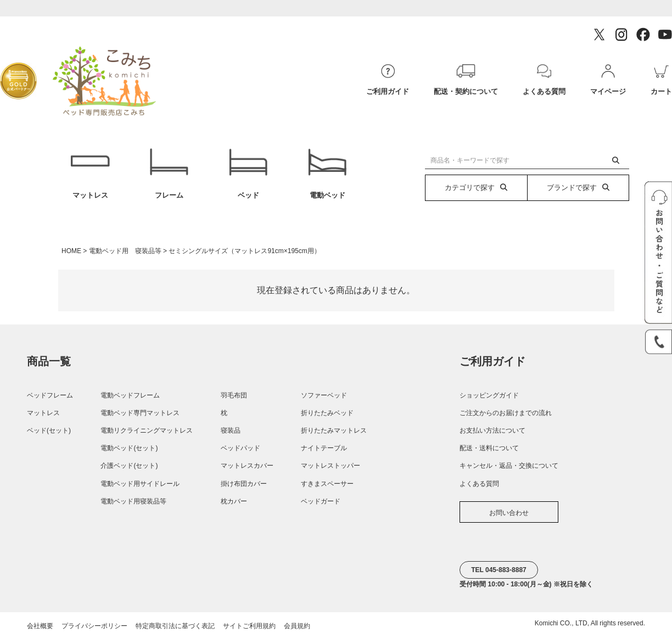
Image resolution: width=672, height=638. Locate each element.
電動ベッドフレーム (130, 395)
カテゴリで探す (476, 188)
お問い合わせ (509, 513)
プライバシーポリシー (94, 626)
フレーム (169, 174)
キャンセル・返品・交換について (509, 466)
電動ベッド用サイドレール (140, 484)
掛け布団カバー (244, 484)
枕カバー (234, 501)
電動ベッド (327, 174)
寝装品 (231, 430)
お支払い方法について (492, 430)
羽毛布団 (234, 395)
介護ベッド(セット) (129, 466)
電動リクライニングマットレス (147, 430)
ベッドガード (321, 501)
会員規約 (297, 626)
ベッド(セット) (49, 430)
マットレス (90, 174)
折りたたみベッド (327, 413)
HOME (71, 251)
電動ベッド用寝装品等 (133, 501)
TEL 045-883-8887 (499, 570)
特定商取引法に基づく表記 (175, 626)
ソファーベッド (324, 395)
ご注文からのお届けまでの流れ (506, 413)
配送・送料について (489, 448)
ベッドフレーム (50, 395)
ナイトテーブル (324, 448)
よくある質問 (479, 484)
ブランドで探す (578, 188)
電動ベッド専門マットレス (140, 413)
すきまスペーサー (327, 484)
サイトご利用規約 (249, 626)
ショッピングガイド (489, 395)
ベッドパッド (240, 448)
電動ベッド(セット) (129, 448)
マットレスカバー (247, 466)
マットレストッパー (331, 466)
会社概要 (40, 626)
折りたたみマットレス (334, 430)
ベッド (248, 174)
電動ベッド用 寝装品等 (125, 251)
